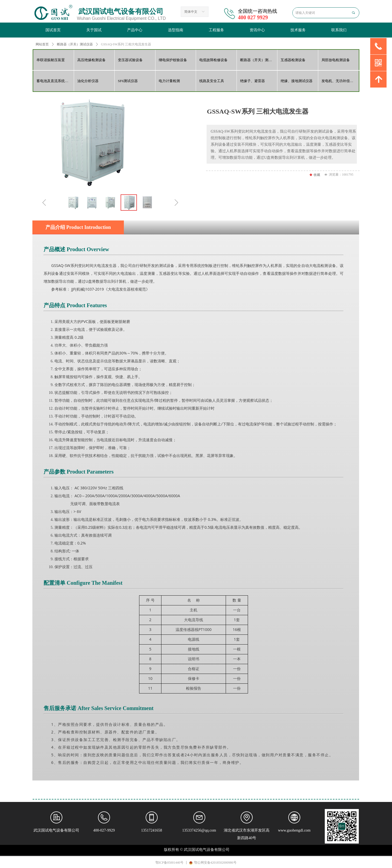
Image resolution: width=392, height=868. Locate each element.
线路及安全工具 (212, 81)
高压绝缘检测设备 (91, 60)
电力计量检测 (169, 81)
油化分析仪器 (88, 81)
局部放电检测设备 (336, 60)
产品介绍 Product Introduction (78, 227)
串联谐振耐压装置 (51, 60)
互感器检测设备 (293, 60)
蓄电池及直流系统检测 (54, 81)
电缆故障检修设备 (213, 60)
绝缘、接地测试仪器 (297, 81)
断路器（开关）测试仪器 (259, 60)
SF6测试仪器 (128, 81)
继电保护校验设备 (173, 60)
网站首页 (42, 44)
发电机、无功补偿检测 (339, 81)
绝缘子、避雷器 (252, 81)
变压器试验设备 (130, 60)
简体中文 (191, 12)
